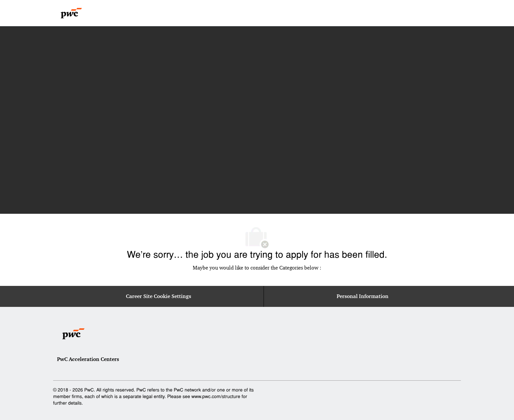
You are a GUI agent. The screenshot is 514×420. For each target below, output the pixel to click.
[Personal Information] (363, 296)
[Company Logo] (71, 13)
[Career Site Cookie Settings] (158, 296)
